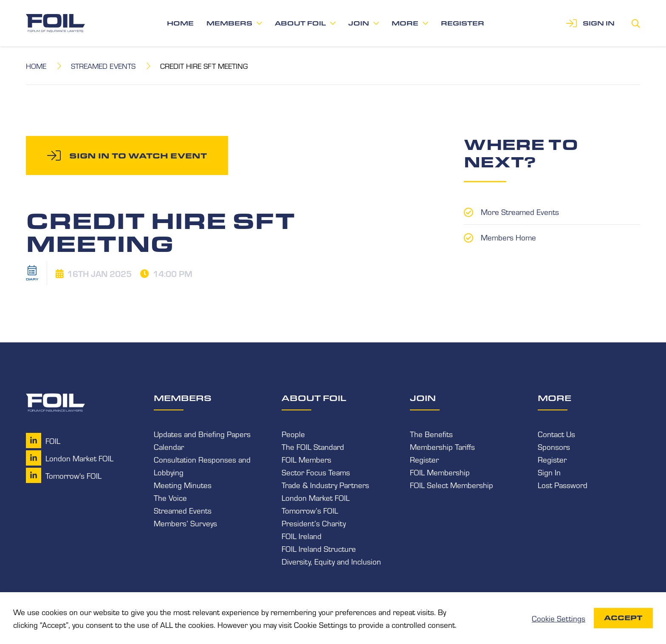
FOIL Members (306, 459)
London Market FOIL (316, 497)
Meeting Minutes (183, 485)
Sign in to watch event (138, 155)
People (293, 434)
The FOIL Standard (313, 446)
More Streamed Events (520, 212)
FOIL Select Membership (452, 485)
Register (463, 23)
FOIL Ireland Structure (319, 548)
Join (359, 23)
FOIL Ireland (302, 536)
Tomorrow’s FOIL (310, 510)
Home (180, 23)
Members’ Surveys (185, 523)
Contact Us (556, 434)
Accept (623, 618)
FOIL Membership (440, 472)
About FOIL (300, 23)
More (405, 23)
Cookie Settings (559, 618)
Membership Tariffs (442, 446)
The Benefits (431, 434)
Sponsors (554, 446)
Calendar (169, 446)
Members (229, 23)
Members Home (508, 237)
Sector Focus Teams (316, 472)
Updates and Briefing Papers (202, 434)
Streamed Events (103, 66)
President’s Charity (314, 523)
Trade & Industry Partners (325, 485)
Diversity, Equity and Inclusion (331, 561)
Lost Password (563, 485)
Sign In (549, 472)
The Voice (170, 497)
